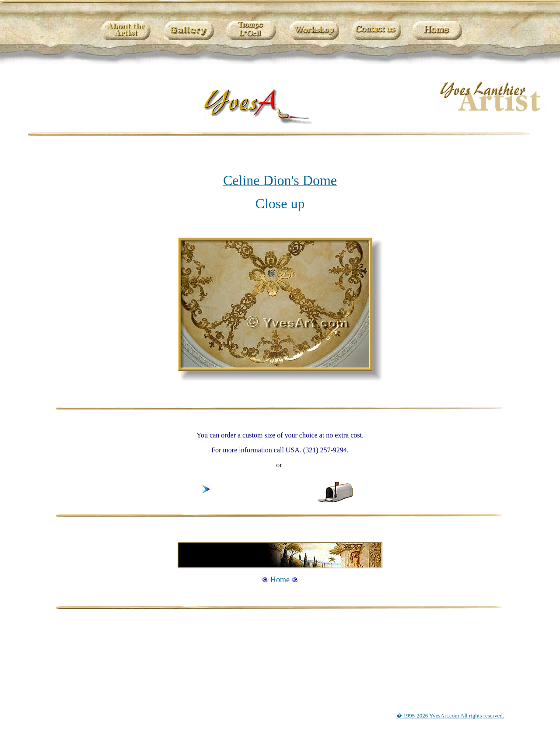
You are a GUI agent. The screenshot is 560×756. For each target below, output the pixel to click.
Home (280, 580)
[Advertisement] (282, 652)
